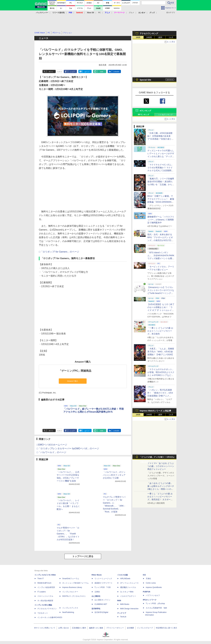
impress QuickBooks (154, 587)
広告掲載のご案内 (79, 628)
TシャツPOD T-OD (103, 587)
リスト (60, 72)
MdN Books (125, 604)
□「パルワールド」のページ (51, 452)
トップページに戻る (83, 556)
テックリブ (122, 613)
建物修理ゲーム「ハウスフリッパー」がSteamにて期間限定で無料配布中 (161, 220)
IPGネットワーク (150, 600)
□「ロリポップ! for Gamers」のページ (59, 252)
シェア (72, 72)
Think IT (41, 579)
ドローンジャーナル (45, 596)
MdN (119, 601)
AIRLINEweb (125, 579)
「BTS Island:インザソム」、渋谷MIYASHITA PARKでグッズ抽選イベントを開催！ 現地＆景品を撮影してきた (161, 258)
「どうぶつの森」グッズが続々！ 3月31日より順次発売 (157, 458)
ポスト (51, 72)
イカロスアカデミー (128, 596)
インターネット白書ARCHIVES (50, 617)
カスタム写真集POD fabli (156, 608)
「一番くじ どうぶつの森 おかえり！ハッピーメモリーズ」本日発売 (160, 331)
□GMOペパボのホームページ (52, 445)
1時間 (138, 37)
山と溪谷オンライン (102, 600)
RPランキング (144, 115)
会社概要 (130, 628)
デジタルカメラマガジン (47, 609)
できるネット (43, 613)
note (102, 72)
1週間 (160, 37)
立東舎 (97, 592)
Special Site (145, 80)
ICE (144, 575)
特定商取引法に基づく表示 (166, 628)
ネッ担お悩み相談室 (45, 601)
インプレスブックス (70, 608)
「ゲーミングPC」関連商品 (75, 371)
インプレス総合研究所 (46, 587)
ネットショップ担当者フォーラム (75, 583)
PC (99, 13)
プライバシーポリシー (115, 628)
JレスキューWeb (127, 592)
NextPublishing (68, 612)
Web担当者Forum (44, 583)
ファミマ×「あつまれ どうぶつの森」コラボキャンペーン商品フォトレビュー (161, 466)
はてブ (87, 72)
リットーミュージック (103, 579)
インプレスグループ (145, 628)
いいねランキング (166, 115)
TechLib (123, 617)
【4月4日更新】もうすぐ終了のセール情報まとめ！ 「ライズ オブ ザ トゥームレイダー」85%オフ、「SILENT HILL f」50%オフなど (161, 310)
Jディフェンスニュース (129, 583)
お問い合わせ (64, 628)
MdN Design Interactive (129, 609)
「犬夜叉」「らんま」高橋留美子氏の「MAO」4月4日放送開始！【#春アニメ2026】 (161, 352)
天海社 (148, 579)
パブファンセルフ (153, 595)
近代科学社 (96, 609)
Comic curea (151, 583)
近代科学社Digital (101, 612)
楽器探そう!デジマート (104, 583)
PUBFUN (147, 592)
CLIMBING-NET (101, 604)
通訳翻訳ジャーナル (128, 587)
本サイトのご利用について (45, 628)
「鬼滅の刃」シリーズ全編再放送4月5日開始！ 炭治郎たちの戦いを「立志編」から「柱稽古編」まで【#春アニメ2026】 (161, 184)
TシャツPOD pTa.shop (155, 604)
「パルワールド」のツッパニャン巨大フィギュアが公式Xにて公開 (114, 475)
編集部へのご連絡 (96, 628)
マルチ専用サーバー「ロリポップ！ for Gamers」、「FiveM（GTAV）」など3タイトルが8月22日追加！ (68, 534)
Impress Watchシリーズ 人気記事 (155, 411)
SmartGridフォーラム (71, 579)
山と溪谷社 (96, 596)
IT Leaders (42, 592)
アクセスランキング (149, 33)
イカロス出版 (122, 575)
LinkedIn (116, 72)
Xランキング (145, 111)
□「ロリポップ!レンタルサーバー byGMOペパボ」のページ (68, 448)
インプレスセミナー (70, 592)
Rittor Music (97, 575)
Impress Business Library (72, 587)
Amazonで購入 (73, 381)
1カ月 (171, 37)
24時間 (149, 37)
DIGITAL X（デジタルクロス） (74, 596)
